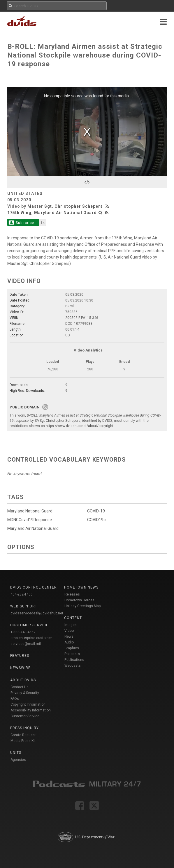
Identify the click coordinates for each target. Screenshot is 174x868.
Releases (72, 594)
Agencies (18, 760)
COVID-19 (96, 511)
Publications (74, 660)
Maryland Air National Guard (33, 528)
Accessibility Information (31, 710)
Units (16, 753)
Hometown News (81, 587)
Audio (69, 642)
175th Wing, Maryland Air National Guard (52, 213)
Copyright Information (28, 704)
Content (73, 618)
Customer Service (25, 716)
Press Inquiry (24, 728)
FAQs (15, 699)
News (69, 636)
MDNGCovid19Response (30, 520)
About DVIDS (23, 680)
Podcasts (72, 654)
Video (69, 631)
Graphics (72, 648)
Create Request (23, 735)
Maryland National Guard (30, 511)
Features (20, 656)
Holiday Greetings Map (83, 606)
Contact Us (20, 687)
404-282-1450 (22, 594)
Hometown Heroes (79, 600)
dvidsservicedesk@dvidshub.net (37, 613)
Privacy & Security (25, 693)
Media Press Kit (23, 741)
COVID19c (96, 520)
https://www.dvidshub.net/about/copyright (80, 426)
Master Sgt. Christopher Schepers (65, 206)
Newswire (20, 668)
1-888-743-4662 (23, 632)
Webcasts (73, 666)
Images (71, 625)
